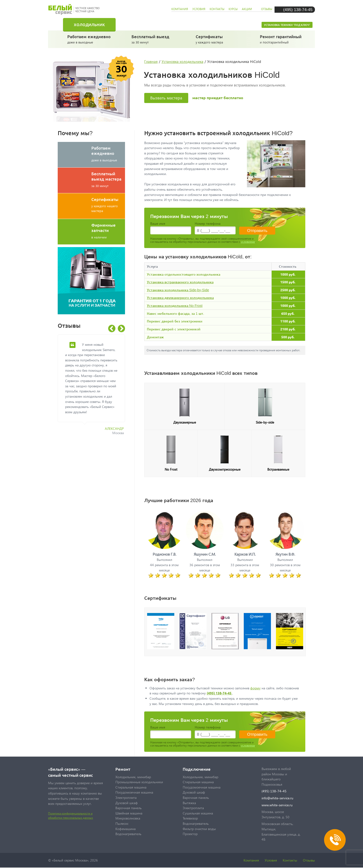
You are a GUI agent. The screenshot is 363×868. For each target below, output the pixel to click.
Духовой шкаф (127, 803)
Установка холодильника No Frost (175, 306)
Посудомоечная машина (221, 24)
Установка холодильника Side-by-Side (178, 290)
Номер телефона (208, 223)
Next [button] (121, 329)
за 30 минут (154, 39)
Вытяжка (189, 803)
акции (247, 9)
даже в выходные (90, 39)
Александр (114, 428)
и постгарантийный (282, 39)
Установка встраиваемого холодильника (180, 282)
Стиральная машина (149, 24)
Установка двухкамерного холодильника (180, 298)
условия (199, 9)
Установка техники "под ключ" (287, 25)
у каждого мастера (218, 39)
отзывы (267, 9)
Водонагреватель (128, 834)
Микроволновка (128, 818)
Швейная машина (129, 813)
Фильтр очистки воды (199, 829)
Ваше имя (158, 223)
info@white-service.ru (277, 798)
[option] (95, 388)
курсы (233, 9)
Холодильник (89, 24)
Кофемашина (125, 829)
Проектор (190, 834)
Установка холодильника (182, 61)
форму (255, 688)
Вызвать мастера (166, 98)
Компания (251, 860)
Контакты (290, 860)
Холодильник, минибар (133, 777)
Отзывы (309, 860)
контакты (217, 9)
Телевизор (190, 818)
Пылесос (122, 823)
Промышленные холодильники (139, 782)
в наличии (108, 231)
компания (180, 9)
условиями (248, 242)
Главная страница (59, 24)
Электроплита (126, 798)
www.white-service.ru (277, 805)
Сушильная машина (198, 813)
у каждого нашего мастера (108, 205)
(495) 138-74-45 (298, 9)
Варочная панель (128, 808)
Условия (271, 860)
